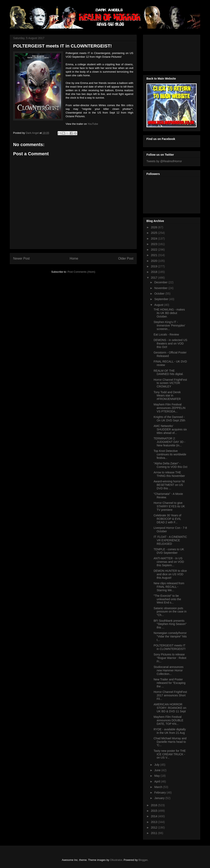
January (160, 798)
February (160, 793)
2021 (155, 255)
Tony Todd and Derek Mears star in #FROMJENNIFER (167, 396)
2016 (155, 805)
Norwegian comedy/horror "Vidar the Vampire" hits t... (170, 636)
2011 (155, 833)
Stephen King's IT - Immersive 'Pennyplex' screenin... (169, 325)
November (161, 288)
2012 (155, 827)
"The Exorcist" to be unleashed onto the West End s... (167, 599)
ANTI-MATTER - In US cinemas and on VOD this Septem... (169, 562)
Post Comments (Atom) (81, 272)
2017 (155, 278)
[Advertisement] (165, 52)
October (160, 294)
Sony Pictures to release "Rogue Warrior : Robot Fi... (170, 658)
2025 (155, 233)
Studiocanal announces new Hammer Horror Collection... (169, 670)
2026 (155, 227)
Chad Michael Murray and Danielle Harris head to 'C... (170, 742)
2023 (155, 244)
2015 (155, 811)
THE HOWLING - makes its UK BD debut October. (169, 313)
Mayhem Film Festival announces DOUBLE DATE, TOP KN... (168, 720)
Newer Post (21, 258)
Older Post (126, 258)
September (162, 299)
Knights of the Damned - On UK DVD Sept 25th (169, 419)
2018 (155, 272)
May (157, 776)
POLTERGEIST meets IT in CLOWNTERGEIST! (170, 647)
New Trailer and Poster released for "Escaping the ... (169, 683)
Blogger (143, 860)
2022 (155, 250)
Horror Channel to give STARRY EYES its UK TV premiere (169, 506)
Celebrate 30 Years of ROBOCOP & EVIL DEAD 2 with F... (167, 519)
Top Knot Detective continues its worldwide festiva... (170, 454)
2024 (155, 239)
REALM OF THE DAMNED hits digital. (169, 372)
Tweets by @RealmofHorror (164, 161)
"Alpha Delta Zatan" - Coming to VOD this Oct (170, 465)
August (159, 305)
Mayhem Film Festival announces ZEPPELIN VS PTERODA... (169, 408)
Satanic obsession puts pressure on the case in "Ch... (170, 612)
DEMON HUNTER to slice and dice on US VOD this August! (170, 574)
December (161, 282)
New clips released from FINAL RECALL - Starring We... (169, 587)
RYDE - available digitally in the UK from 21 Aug (170, 731)
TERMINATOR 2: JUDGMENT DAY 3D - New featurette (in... (169, 442)
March (159, 787)
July (157, 765)
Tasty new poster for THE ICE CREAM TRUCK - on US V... (170, 754)
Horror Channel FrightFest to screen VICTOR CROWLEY (170, 383)
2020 (155, 261)
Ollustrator (116, 860)
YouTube (93, 124)
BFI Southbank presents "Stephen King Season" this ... (170, 624)
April (157, 781)
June (158, 770)
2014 (155, 816)
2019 (155, 266)
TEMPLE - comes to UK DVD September (169, 551)
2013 (155, 822)
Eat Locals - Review (166, 334)
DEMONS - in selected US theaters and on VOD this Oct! (170, 343)
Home (74, 258)
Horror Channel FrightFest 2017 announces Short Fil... (170, 695)
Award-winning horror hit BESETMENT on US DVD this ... (169, 485)
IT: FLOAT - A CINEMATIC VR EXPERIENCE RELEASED (170, 540)
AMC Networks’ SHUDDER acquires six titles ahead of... (170, 429)
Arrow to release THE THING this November (169, 474)
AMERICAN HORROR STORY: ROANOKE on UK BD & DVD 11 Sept (170, 708)
